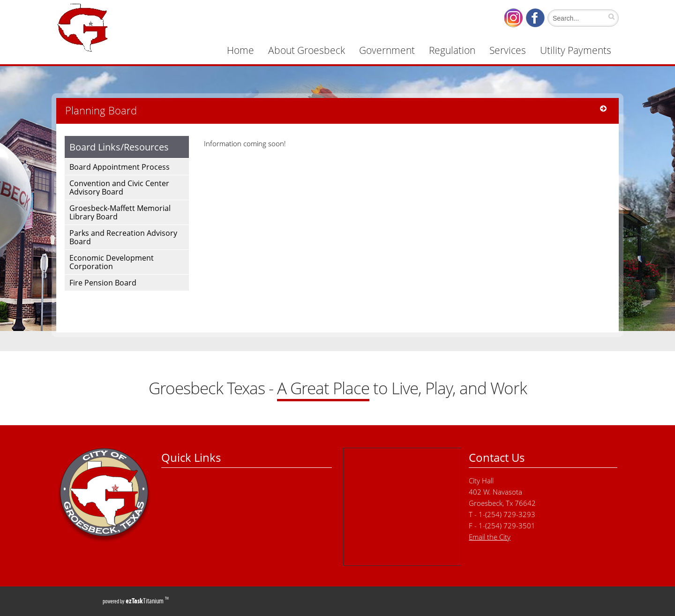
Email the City (490, 537)
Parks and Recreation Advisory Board (123, 237)
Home (240, 50)
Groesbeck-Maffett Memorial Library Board (120, 212)
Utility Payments (576, 50)
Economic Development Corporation (112, 262)
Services (508, 50)
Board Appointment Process (120, 167)
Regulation (452, 50)
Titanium (145, 601)
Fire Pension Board (103, 283)
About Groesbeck (307, 50)
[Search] (581, 18)
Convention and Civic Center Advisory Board (119, 188)
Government (387, 50)
